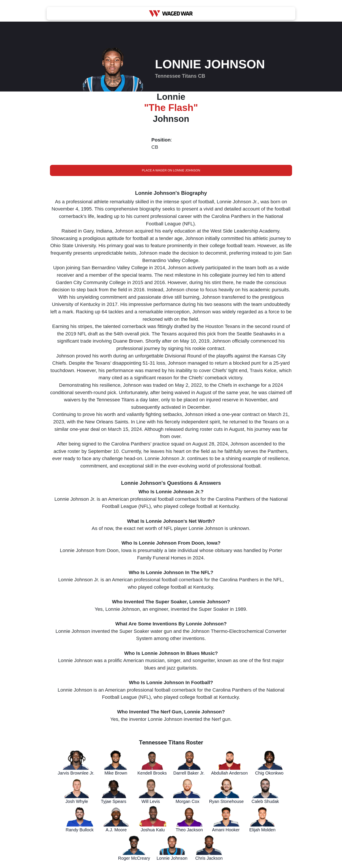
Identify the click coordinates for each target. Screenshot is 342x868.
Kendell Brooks (152, 773)
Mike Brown (116, 773)
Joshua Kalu (153, 830)
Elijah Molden (262, 830)
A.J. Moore (116, 830)
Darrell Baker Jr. (189, 773)
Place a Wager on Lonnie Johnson (171, 170)
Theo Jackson (189, 830)
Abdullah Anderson (229, 773)
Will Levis (151, 801)
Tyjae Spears (114, 801)
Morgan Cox (187, 801)
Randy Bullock (80, 830)
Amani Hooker (226, 830)
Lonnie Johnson (172, 858)
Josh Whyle (77, 801)
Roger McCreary (134, 858)
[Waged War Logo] (171, 13)
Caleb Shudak (265, 801)
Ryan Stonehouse (226, 801)
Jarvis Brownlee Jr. (76, 773)
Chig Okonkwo (269, 773)
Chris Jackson (209, 858)
